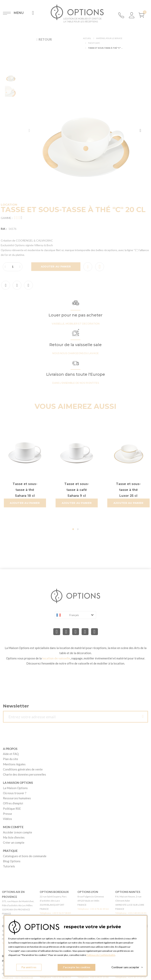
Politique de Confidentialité (101, 955)
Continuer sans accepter (127, 967)
